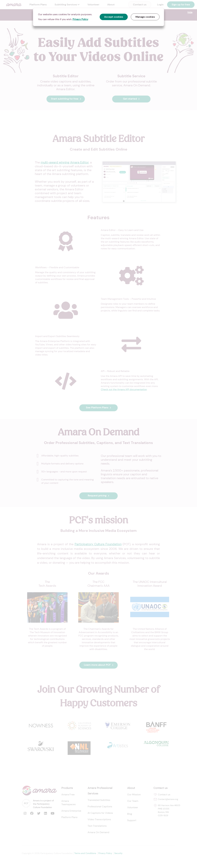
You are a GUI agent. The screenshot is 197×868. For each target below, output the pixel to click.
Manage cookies (145, 17)
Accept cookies (114, 17)
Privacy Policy (80, 19)
